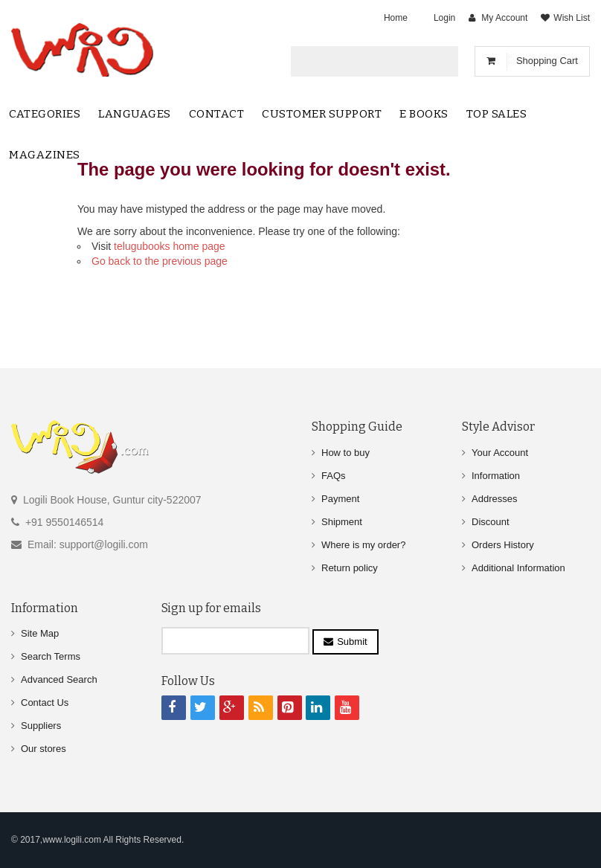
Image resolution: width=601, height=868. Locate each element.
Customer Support (322, 114)
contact (217, 114)
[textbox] (362, 61)
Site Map (40, 633)
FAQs (334, 476)
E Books (424, 114)
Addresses (494, 499)
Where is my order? (363, 545)
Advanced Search (59, 679)
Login (444, 18)
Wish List (572, 18)
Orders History (503, 545)
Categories (45, 114)
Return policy (350, 568)
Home (396, 18)
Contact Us (45, 703)
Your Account (500, 453)
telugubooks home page (169, 246)
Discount (491, 522)
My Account (504, 18)
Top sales (497, 114)
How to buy (346, 453)
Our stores (44, 749)
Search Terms (51, 656)
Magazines (45, 155)
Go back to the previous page (160, 261)
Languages (135, 114)
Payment (340, 499)
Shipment (342, 522)
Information (496, 476)
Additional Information (518, 568)
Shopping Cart (547, 61)
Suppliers (41, 726)
